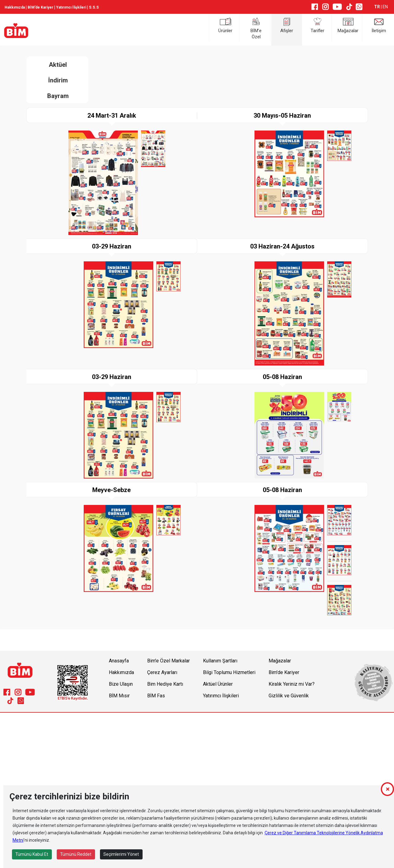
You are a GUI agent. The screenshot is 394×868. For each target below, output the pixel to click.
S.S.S (94, 7)
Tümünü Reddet (76, 854)
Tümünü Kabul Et (32, 854)
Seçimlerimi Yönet (121, 854)
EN (385, 7)
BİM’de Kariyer (40, 7)
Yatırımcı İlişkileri (71, 7)
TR (377, 7)
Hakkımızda (15, 7)
